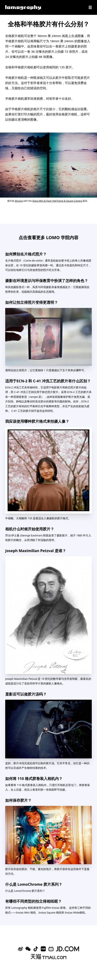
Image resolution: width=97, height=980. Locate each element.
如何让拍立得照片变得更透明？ (32, 302)
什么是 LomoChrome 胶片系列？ (34, 884)
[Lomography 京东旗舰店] (68, 949)
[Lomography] (23, 7)
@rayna (19, 201)
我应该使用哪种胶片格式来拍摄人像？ (37, 421)
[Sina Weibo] (20, 949)
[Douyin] (36, 949)
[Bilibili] (51, 949)
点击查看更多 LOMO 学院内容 (48, 237)
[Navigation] (90, 7)
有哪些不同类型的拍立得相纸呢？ (33, 901)
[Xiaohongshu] (43, 949)
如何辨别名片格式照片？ (26, 254)
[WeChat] (28, 949)
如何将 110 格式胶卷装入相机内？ (34, 778)
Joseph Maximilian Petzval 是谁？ (36, 551)
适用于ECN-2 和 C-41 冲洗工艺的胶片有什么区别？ (48, 381)
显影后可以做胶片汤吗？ (26, 694)
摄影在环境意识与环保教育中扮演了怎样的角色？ (47, 281)
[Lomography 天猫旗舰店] (48, 957)
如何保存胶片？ (18, 800)
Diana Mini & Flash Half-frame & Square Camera (57, 201)
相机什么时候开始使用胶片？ (30, 529)
